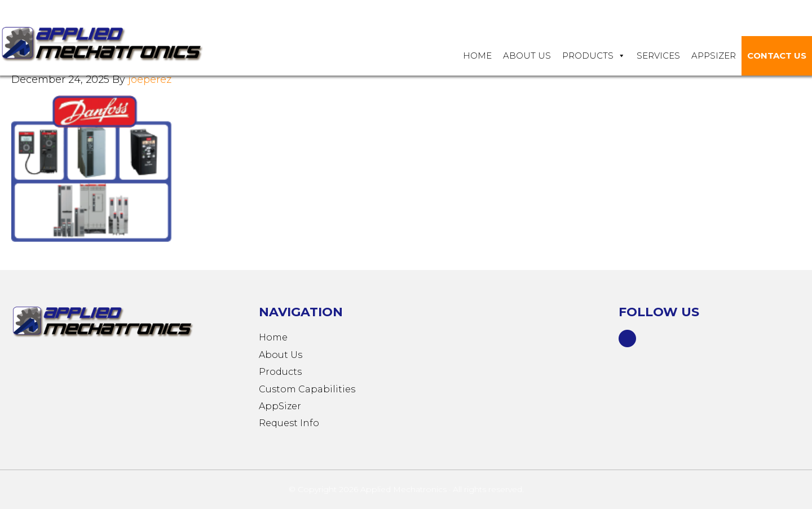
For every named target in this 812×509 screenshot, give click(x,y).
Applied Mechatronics (113, 43)
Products (594, 56)
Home (477, 56)
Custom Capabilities (307, 389)
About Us (527, 56)
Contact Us (777, 56)
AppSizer (280, 406)
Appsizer (714, 56)
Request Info (289, 423)
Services (658, 56)
